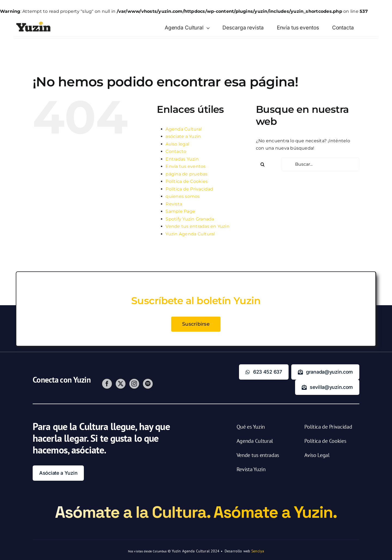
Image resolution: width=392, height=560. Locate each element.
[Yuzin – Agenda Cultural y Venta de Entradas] (33, 24)
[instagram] (134, 387)
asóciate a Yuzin (183, 136)
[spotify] (148, 387)
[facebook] (107, 387)
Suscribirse (196, 326)
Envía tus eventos (186, 166)
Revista (174, 204)
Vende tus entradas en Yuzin (197, 226)
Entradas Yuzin (182, 159)
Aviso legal (177, 144)
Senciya (258, 551)
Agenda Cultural (184, 129)
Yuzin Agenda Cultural (190, 234)
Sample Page (180, 211)
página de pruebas (186, 174)
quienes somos (183, 196)
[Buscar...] (320, 164)
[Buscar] (263, 164)
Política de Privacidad (189, 189)
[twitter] (121, 387)
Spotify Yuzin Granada (190, 219)
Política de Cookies (187, 181)
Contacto (176, 151)
